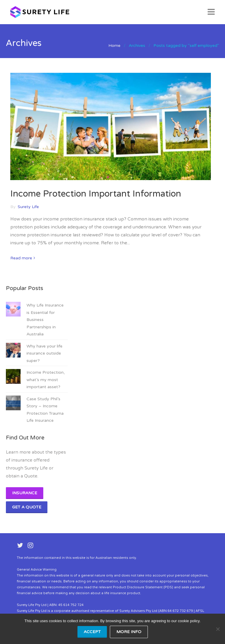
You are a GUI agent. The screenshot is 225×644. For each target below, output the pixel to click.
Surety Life (28, 207)
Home (114, 46)
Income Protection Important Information (96, 194)
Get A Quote (27, 507)
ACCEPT (92, 632)
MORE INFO (129, 632)
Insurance (25, 493)
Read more (21, 258)
